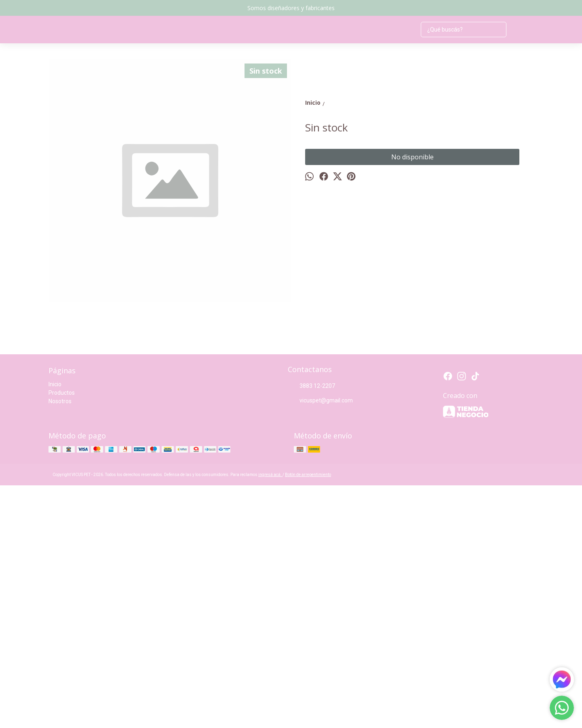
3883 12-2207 (311, 629)
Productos (62, 635)
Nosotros (60, 644)
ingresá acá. (270, 717)
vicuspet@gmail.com (320, 643)
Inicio (55, 627)
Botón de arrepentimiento (308, 717)
